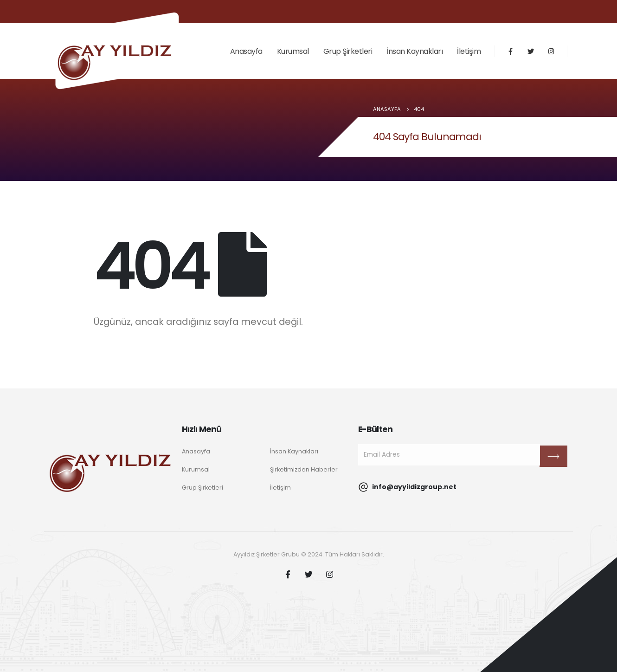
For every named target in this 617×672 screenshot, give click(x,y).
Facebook (288, 574)
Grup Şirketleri (348, 51)
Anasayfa (246, 51)
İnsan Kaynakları (415, 51)
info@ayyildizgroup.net (407, 487)
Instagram (329, 574)
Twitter (308, 574)
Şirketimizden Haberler (304, 469)
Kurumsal (293, 51)
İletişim (469, 51)
